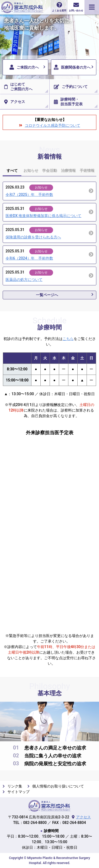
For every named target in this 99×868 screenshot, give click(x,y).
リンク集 (15, 786)
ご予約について (71, 87)
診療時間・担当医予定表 (68, 102)
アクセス (15, 102)
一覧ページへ (47, 295)
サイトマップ (18, 792)
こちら (68, 339)
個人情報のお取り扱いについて (58, 786)
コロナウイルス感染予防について (53, 125)
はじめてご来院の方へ (18, 87)
